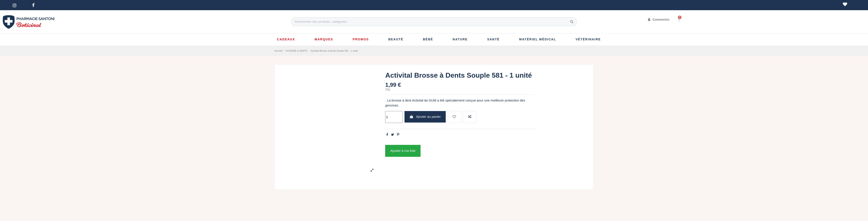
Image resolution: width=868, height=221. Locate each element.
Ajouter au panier (425, 117)
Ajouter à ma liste (403, 151)
